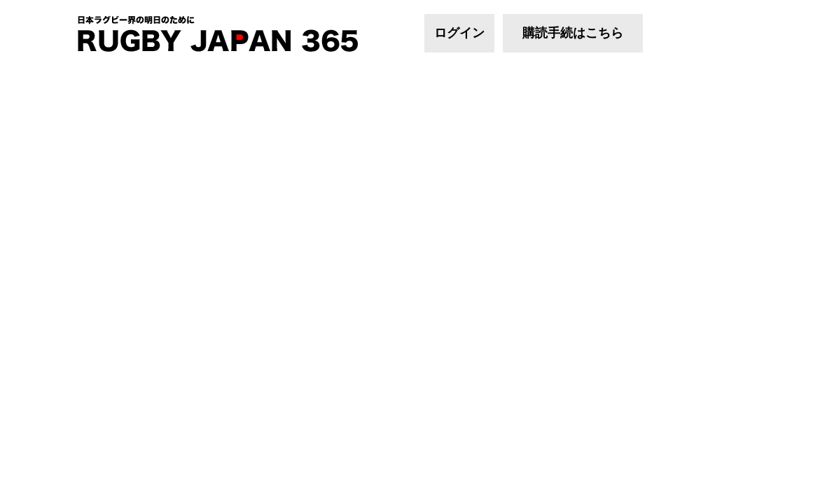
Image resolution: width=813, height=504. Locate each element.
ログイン (459, 33)
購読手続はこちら (573, 33)
